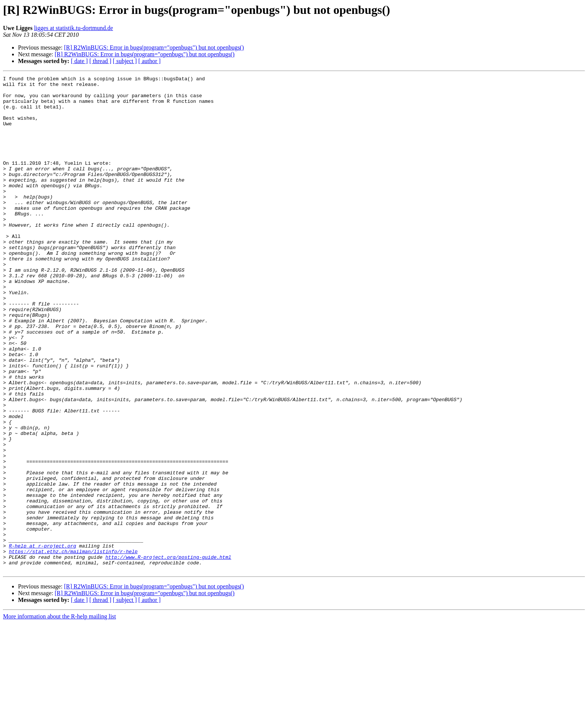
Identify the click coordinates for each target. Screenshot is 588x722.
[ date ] (79, 61)
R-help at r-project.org (43, 640)
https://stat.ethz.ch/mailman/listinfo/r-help (73, 647)
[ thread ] (100, 61)
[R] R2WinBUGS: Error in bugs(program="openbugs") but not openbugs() (154, 47)
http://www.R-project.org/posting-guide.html (168, 654)
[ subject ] (125, 61)
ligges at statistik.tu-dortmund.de (74, 28)
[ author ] (150, 61)
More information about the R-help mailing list (59, 715)
